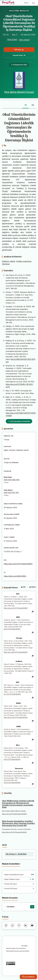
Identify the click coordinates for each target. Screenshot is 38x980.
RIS (23, 587)
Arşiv (5, 845)
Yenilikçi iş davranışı (24, 261)
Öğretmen (6, 264)
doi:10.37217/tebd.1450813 (12, 629)
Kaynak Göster (19, 55)
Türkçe (27, 3)
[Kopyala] (33, 612)
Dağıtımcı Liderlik (9, 261)
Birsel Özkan (12, 39)
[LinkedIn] (26, 925)
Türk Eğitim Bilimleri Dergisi (19, 92)
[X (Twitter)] (19, 925)
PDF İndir (19, 50)
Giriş (33, 3)
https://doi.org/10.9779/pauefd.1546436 (14, 832)
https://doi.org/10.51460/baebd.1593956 (14, 814)
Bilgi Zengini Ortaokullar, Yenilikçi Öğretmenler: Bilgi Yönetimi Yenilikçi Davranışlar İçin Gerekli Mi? (18, 823)
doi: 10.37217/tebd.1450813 (12, 694)
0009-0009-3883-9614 (12, 480)
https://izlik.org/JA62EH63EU (15, 576)
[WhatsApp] (12, 925)
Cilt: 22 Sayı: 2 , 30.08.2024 (16, 854)
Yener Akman (24, 40)
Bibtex (33, 587)
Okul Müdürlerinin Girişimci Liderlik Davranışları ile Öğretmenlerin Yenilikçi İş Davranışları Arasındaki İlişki (18, 804)
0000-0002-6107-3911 (11, 493)
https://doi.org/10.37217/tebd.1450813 (18, 564)
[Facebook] (6, 925)
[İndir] (32, 907)
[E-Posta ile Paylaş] (32, 925)
